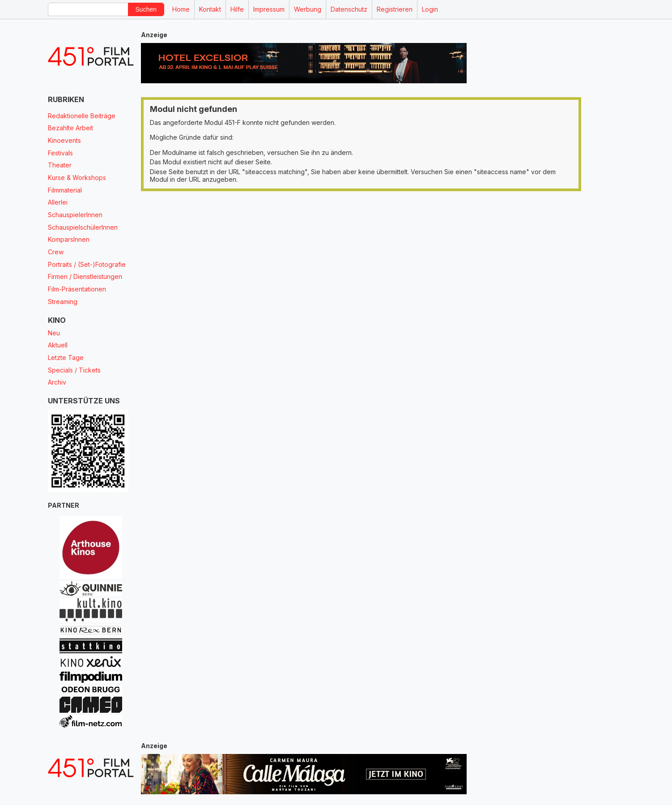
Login (430, 9)
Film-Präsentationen (77, 289)
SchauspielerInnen (75, 215)
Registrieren (395, 9)
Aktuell (58, 345)
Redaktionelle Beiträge (82, 116)
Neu (54, 333)
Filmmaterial (65, 190)
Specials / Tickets (74, 370)
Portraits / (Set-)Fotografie (87, 264)
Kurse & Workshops (77, 178)
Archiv (57, 382)
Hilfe (237, 9)
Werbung (308, 9)
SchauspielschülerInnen (83, 227)
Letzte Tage (66, 358)
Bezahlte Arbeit (70, 128)
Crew (56, 252)
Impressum (269, 9)
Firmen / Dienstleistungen (85, 276)
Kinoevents (64, 140)
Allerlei (58, 202)
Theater (60, 165)
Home (181, 9)
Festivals (60, 153)
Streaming (63, 302)
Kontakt (210, 9)
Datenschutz (349, 9)
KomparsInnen (69, 239)
